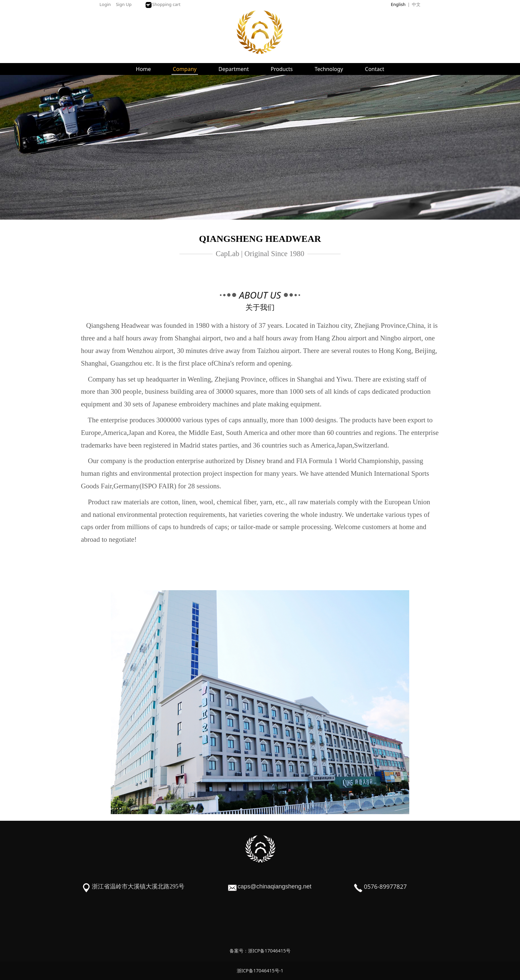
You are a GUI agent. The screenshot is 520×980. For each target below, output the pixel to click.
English (398, 4)
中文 (416, 4)
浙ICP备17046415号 (269, 951)
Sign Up (124, 4)
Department (234, 69)
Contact (375, 69)
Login (105, 4)
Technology (329, 69)
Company (185, 69)
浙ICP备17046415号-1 (260, 971)
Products (282, 69)
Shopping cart (163, 4)
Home (144, 69)
